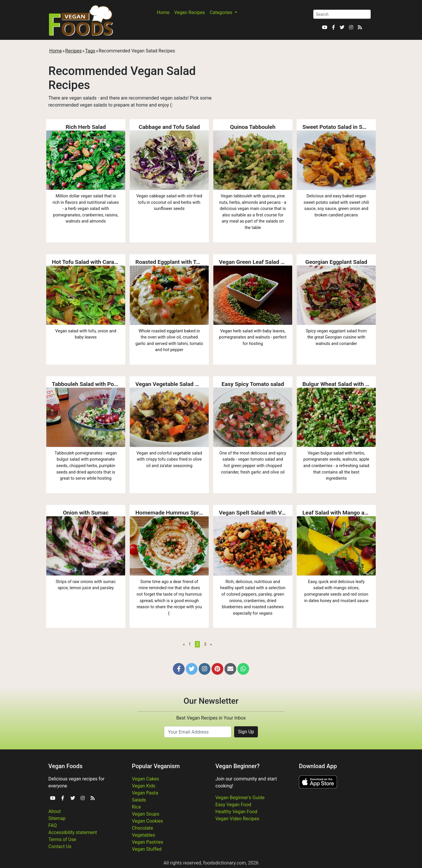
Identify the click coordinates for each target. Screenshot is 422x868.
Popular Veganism (156, 766)
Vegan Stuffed (147, 849)
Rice (136, 807)
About (55, 811)
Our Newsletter (211, 701)
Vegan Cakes (146, 779)
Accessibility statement (73, 832)
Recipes (74, 51)
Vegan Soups (146, 814)
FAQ (53, 825)
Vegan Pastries (148, 842)
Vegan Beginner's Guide (240, 798)
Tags (90, 51)
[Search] (342, 14)
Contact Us (60, 846)
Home (163, 12)
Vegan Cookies (147, 821)
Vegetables (143, 835)
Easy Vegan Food (233, 805)
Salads (139, 800)
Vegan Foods (65, 766)
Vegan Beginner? (238, 766)
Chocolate (142, 828)
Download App (318, 766)
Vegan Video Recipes (237, 819)
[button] (179, 669)
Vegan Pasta (145, 793)
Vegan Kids (144, 786)
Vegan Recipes (189, 12)
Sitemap (57, 818)
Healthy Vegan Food (236, 812)
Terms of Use (62, 839)
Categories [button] (221, 12)
